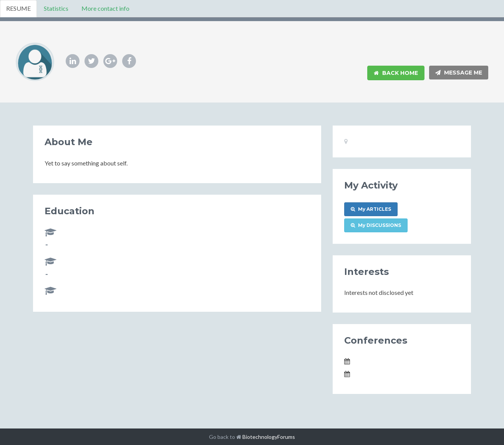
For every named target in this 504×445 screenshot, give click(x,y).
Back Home (396, 73)
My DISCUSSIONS (376, 225)
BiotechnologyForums (269, 437)
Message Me (459, 73)
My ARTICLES (371, 209)
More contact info (105, 8)
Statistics (56, 8)
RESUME (18, 8)
